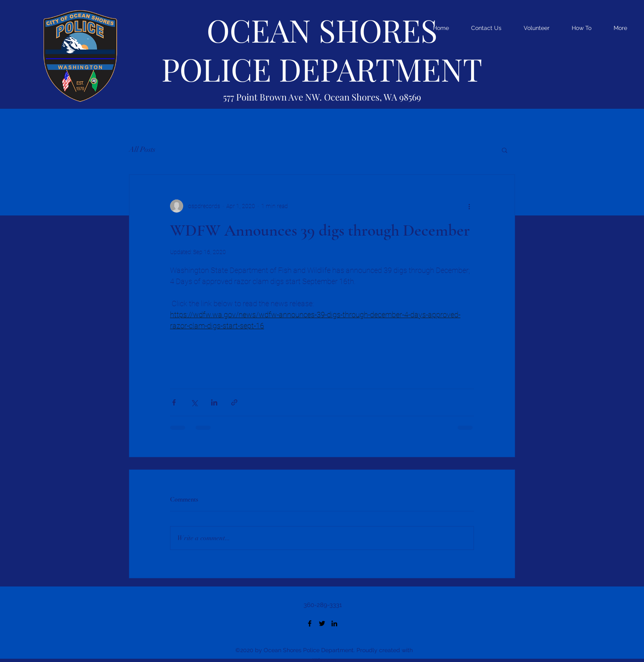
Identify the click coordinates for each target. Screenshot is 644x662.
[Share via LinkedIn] (214, 402)
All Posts (142, 149)
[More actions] (469, 206)
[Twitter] (322, 623)
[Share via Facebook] (174, 402)
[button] (505, 150)
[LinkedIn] (334, 623)
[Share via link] (234, 402)
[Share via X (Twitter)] (194, 402)
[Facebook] (310, 623)
